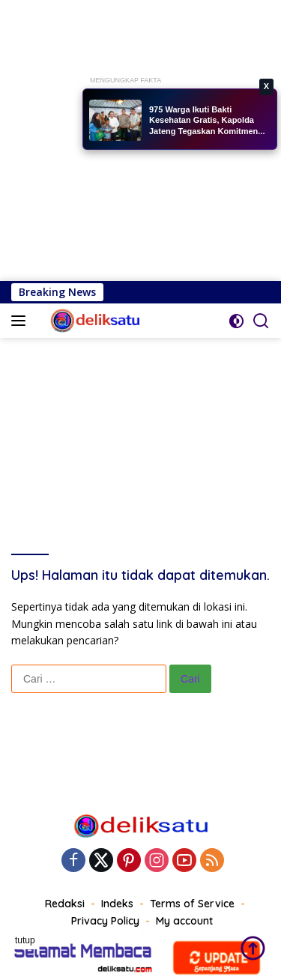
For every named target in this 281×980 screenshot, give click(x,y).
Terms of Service (192, 904)
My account (184, 921)
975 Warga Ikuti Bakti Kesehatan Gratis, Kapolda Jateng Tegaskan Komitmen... (207, 120)
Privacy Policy (105, 921)
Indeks (117, 904)
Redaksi (65, 904)
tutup (25, 940)
